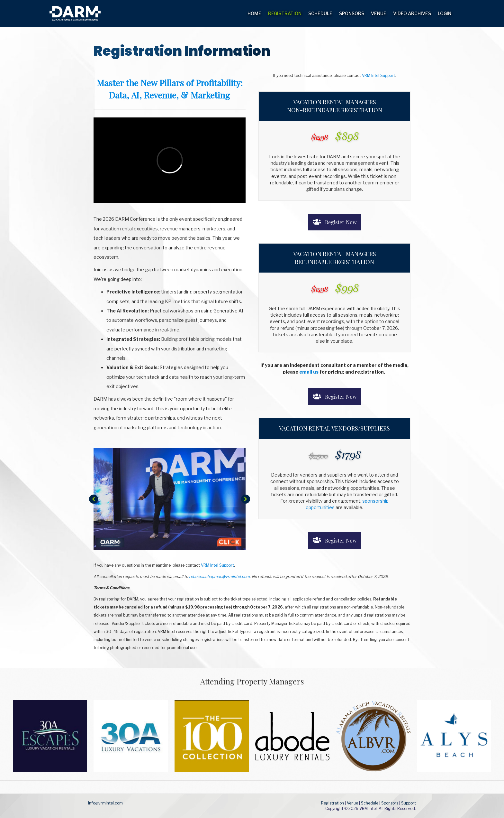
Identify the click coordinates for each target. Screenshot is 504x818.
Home (254, 13)
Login (445, 13)
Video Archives (412, 13)
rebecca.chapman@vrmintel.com (219, 576)
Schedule (320, 13)
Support (409, 803)
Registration (285, 13)
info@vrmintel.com (105, 803)
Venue (379, 13)
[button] (94, 499)
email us (309, 372)
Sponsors (352, 13)
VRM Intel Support (378, 75)
